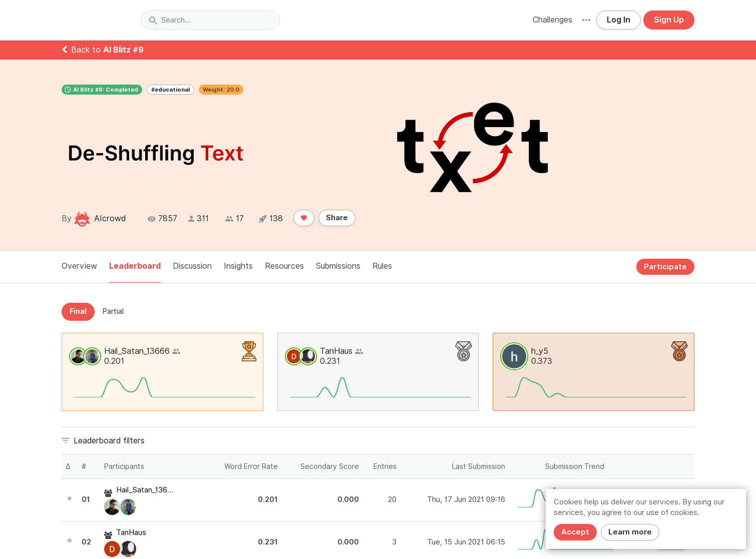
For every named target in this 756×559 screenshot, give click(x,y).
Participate (665, 267)
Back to (103, 50)
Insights (238, 266)
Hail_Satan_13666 (137, 351)
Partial (113, 311)
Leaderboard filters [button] (109, 441)
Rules (382, 266)
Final (78, 311)
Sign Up (669, 20)
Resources (284, 266)
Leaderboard (135, 266)
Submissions (338, 266)
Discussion (192, 266)
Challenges (552, 20)
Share (337, 218)
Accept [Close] (575, 532)
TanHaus (336, 351)
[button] (586, 20)
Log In (619, 20)
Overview (79, 266)
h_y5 (540, 351)
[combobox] (210, 20)
